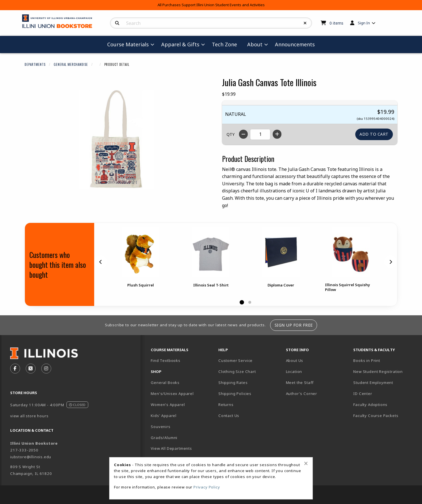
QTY (231, 134)
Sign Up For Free (294, 325)
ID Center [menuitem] (363, 394)
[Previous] (101, 262)
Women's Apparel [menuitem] (168, 405)
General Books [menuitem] (165, 383)
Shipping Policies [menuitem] (235, 394)
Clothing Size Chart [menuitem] (237, 372)
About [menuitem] (255, 44)
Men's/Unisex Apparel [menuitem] (172, 394)
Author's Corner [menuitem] (302, 394)
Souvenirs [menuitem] (161, 427)
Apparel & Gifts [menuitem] (180, 44)
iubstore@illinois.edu (31, 457)
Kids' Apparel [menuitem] (164, 416)
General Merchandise (71, 64)
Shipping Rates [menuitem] (233, 383)
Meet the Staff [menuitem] (300, 383)
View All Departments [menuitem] (171, 448)
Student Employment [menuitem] (373, 383)
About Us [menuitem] (295, 360)
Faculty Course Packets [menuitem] (376, 416)
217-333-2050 (24, 450)
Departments (35, 64)
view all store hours (29, 416)
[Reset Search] (305, 23)
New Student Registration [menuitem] (378, 372)
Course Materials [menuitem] (128, 44)
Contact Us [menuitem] (229, 416)
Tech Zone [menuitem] (224, 44)
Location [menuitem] (294, 372)
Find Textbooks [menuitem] (166, 360)
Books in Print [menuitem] (367, 360)
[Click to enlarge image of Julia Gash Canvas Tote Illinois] (117, 139)
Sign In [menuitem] (364, 23)
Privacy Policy (207, 487)
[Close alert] (306, 463)
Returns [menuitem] (226, 405)
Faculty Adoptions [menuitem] (370, 405)
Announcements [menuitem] (295, 44)
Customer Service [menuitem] (235, 360)
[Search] (117, 23)
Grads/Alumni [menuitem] (164, 438)
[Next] (391, 262)
